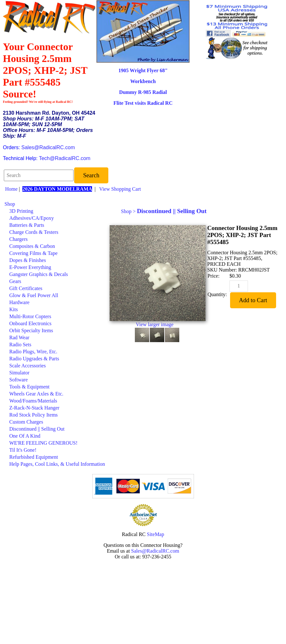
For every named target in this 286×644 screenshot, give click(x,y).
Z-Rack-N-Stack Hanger (34, 408)
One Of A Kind (25, 436)
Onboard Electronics (30, 323)
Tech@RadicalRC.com (65, 158)
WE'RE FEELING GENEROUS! (43, 443)
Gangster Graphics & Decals (39, 274)
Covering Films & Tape (33, 253)
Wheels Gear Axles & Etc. (36, 394)
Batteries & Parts (27, 225)
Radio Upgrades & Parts (34, 359)
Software (19, 380)
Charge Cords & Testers (34, 232)
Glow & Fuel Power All (34, 295)
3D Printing (21, 211)
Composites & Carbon (32, 246)
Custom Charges (26, 422)
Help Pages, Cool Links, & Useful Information (57, 464)
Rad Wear (19, 337)
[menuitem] (55, 204)
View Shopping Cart (120, 189)
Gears (15, 281)
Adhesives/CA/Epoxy (32, 218)
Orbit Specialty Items (31, 330)
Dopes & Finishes (28, 260)
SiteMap (156, 534)
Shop (10, 204)
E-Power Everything (30, 267)
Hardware (19, 302)
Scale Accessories (27, 366)
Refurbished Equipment (34, 457)
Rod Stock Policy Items (34, 415)
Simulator (19, 373)
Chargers (18, 239)
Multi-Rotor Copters (30, 316)
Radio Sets (20, 345)
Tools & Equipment (29, 387)
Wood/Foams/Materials (33, 401)
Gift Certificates (26, 288)
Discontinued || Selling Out (37, 429)
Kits (14, 309)
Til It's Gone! (23, 450)
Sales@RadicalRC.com (48, 147)
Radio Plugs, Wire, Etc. (33, 352)
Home (11, 189)
